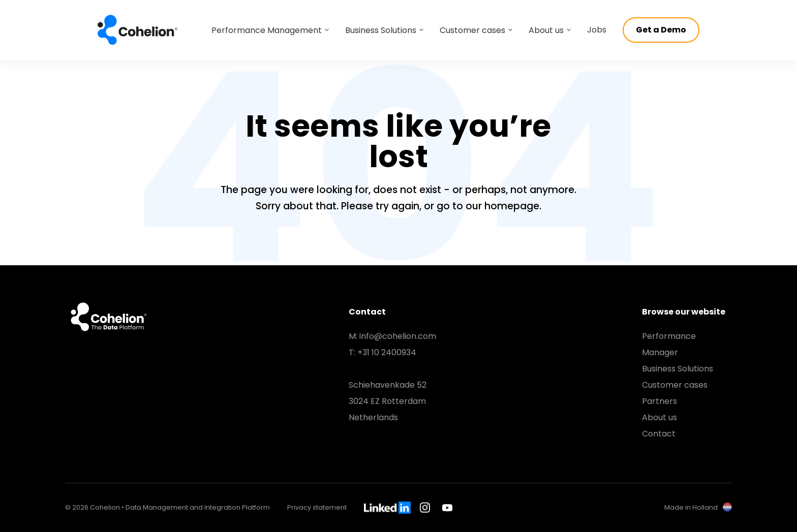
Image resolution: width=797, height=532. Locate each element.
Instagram (426, 508)
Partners (660, 401)
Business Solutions (678, 369)
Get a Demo (661, 30)
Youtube (447, 508)
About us (660, 417)
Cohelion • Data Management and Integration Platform (138, 30)
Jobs (597, 30)
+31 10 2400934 (387, 352)
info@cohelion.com (398, 336)
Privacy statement (317, 507)
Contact (659, 434)
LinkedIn (387, 508)
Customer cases (675, 385)
